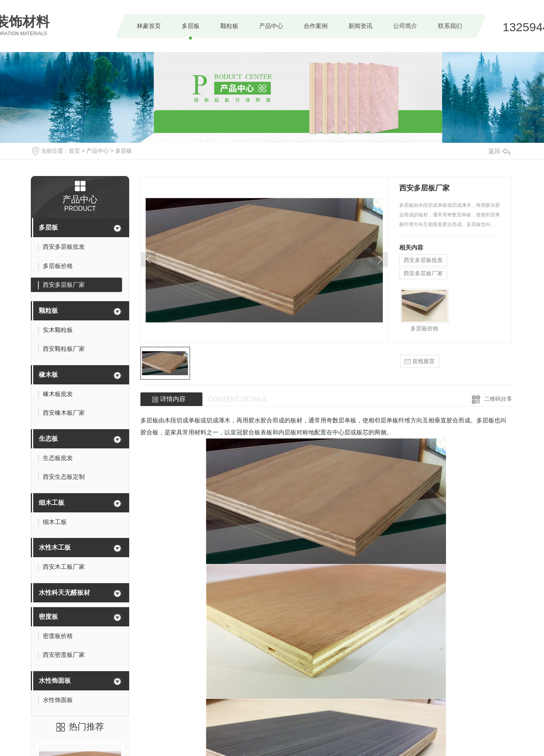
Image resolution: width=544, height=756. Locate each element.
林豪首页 (149, 26)
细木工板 (52, 503)
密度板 (48, 617)
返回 (499, 151)
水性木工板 (55, 547)
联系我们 (450, 26)
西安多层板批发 (423, 260)
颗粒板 (229, 26)
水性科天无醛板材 (64, 593)
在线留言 (420, 361)
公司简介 (405, 26)
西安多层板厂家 (423, 273)
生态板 (48, 439)
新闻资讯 (360, 26)
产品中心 (271, 26)
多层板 (191, 26)
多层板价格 (424, 328)
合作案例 (316, 26)
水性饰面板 (55, 681)
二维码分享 (498, 399)
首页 (74, 151)
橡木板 (48, 375)
